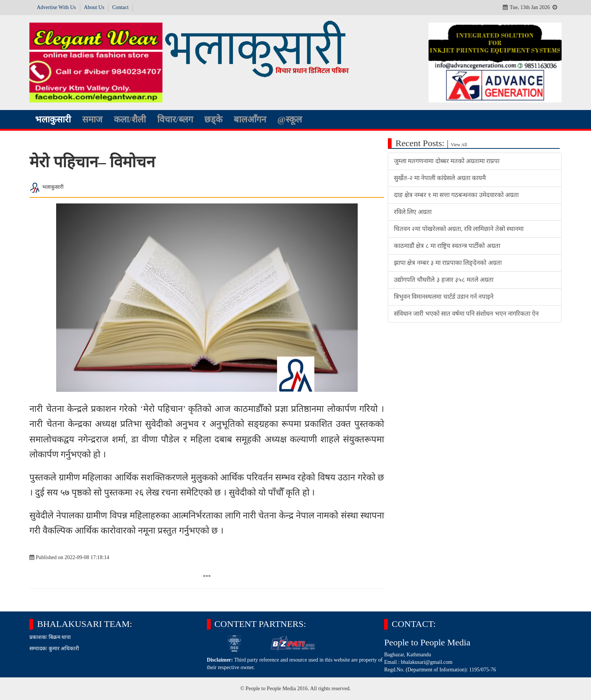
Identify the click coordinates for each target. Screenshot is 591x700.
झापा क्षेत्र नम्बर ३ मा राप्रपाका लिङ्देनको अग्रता (448, 263)
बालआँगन (250, 119)
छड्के (213, 119)
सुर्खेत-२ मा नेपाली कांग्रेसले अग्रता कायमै (440, 178)
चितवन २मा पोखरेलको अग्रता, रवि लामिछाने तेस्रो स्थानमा (459, 229)
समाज (92, 119)
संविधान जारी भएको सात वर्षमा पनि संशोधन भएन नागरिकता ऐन (466, 314)
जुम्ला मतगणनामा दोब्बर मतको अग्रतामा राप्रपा (447, 161)
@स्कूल (290, 119)
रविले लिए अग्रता (413, 212)
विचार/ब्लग (175, 119)
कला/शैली (130, 119)
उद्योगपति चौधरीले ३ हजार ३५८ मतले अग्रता (444, 280)
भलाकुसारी (53, 119)
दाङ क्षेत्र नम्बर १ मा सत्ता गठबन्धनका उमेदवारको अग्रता (456, 195)
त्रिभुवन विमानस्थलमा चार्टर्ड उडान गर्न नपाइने (444, 297)
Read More (41, 660)
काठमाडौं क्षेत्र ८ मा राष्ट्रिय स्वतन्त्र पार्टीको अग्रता (447, 246)
